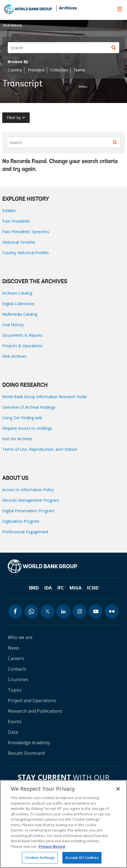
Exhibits (9, 211)
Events (15, 722)
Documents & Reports (22, 335)
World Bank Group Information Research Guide (45, 397)
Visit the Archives (17, 439)
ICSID (93, 588)
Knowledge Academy (29, 743)
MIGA (76, 588)
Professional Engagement (25, 532)
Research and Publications (35, 711)
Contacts (17, 669)
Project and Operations (32, 700)
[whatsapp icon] (31, 611)
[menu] (120, 9)
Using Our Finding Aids (22, 418)
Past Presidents (16, 221)
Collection (59, 70)
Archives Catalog (17, 293)
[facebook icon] (15, 611)
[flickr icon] (112, 611)
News (14, 648)
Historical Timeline (19, 242)
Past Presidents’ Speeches (26, 232)
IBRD (34, 588)
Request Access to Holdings (27, 428)
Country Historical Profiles (26, 253)
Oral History (12, 25)
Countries (18, 679)
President (36, 70)
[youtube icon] (96, 611)
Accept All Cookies (82, 857)
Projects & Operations (22, 346)
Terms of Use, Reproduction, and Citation (40, 449)
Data (13, 732)
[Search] (63, 48)
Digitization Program (21, 521)
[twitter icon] (47, 611)
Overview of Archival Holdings (29, 407)
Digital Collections (18, 304)
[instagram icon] (80, 611)
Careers (16, 658)
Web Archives (14, 356)
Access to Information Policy (28, 490)
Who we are (20, 637)
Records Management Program (31, 500)
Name (80, 70)
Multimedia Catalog (20, 314)
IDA (48, 588)
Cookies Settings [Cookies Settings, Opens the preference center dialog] (40, 857)
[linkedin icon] (63, 611)
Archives (68, 8)
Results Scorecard (26, 753)
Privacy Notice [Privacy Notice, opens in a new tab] (52, 846)
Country (15, 70)
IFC (61, 588)
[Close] (118, 789)
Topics (15, 690)
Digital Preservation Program (28, 511)
